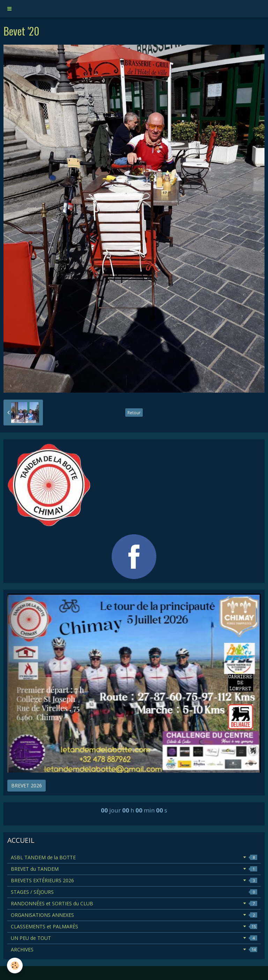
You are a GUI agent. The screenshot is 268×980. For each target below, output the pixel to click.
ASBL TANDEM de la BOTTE (134, 857)
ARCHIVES (134, 949)
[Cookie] (15, 966)
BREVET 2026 (27, 785)
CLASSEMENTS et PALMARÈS (134, 926)
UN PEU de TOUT (134, 938)
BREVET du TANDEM (134, 869)
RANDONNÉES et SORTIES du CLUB (134, 903)
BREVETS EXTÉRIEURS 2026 (134, 880)
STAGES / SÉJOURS (134, 892)
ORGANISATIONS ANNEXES (134, 915)
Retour (134, 413)
